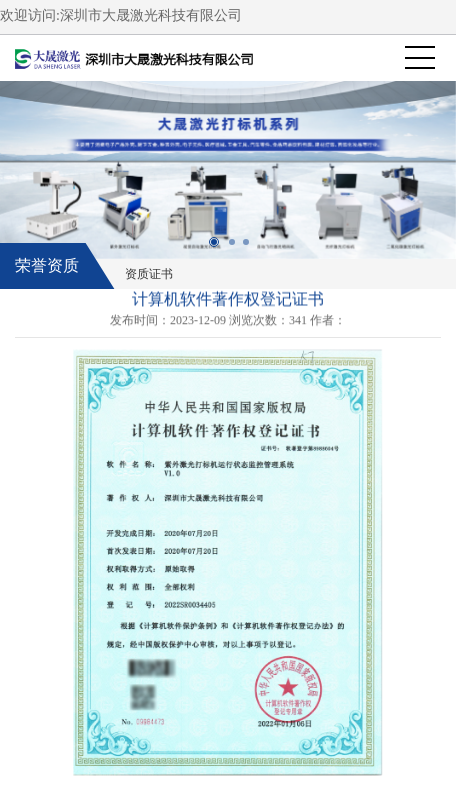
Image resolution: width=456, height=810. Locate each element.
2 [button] (239, 249)
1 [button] (221, 249)
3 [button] (253, 249)
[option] (228, 170)
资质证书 (149, 274)
